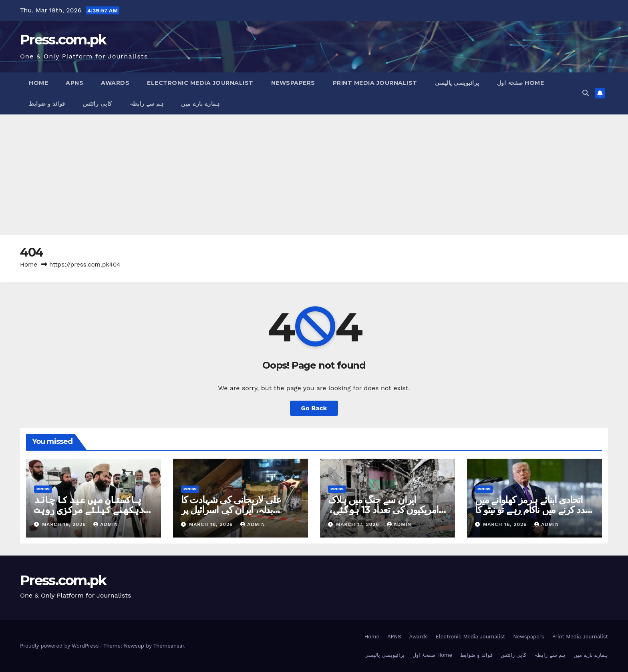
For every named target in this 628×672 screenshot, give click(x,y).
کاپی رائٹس (98, 104)
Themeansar (169, 646)
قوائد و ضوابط (47, 104)
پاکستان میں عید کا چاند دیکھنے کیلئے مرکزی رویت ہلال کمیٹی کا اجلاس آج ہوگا (91, 510)
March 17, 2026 (359, 524)
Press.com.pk (63, 40)
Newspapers (293, 83)
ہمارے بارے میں (200, 104)
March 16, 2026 (506, 524)
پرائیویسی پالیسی (457, 83)
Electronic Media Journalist (200, 83)
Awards (115, 83)
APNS (74, 83)
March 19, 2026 (65, 524)
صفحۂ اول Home (521, 83)
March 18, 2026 (212, 524)
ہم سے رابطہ (147, 104)
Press (43, 489)
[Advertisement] (314, 175)
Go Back (314, 408)
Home (38, 83)
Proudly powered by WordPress (60, 646)
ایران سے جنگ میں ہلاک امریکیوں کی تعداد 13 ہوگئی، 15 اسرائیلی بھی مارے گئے (383, 510)
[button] (586, 93)
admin (106, 524)
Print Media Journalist (375, 83)
